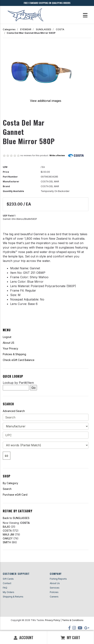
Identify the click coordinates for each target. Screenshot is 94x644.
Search (7, 489)
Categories (9, 29)
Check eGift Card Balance (19, 360)
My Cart (70, 638)
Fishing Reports (58, 579)
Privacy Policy (53, 620)
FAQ (5, 588)
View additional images (46, 101)
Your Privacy (10, 348)
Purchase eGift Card (15, 495)
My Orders (9, 592)
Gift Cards (8, 579)
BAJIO (6, 527)
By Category (10, 483)
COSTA (60, 29)
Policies (54, 592)
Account (23, 638)
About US (9, 343)
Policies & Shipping (14, 354)
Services (55, 588)
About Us (55, 583)
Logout (7, 337)
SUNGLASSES (44, 29)
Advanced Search (14, 411)
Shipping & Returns (13, 597)
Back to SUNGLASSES (16, 518)
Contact (7, 583)
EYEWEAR (26, 29)
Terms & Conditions (73, 620)
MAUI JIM (8, 534)
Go (7, 456)
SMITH (7, 542)
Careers (54, 597)
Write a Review (57, 155)
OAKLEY (8, 538)
